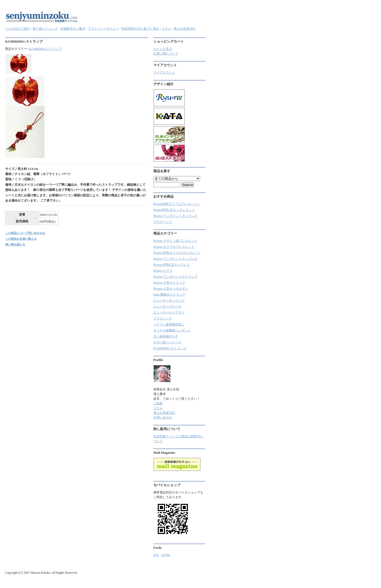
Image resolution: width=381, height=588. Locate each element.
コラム (166, 29)
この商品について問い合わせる (25, 233)
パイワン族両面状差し (169, 324)
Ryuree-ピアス (163, 271)
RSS (156, 555)
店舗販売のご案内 (73, 29)
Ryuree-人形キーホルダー (171, 289)
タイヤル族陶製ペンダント (172, 330)
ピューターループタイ (169, 312)
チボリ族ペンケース (167, 342)
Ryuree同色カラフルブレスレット (176, 204)
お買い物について (166, 54)
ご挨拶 (158, 403)
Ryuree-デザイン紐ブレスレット (175, 241)
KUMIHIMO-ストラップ (45, 49)
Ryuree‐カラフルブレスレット (174, 247)
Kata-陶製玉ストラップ (169, 295)
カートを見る (163, 49)
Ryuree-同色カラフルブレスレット (177, 253)
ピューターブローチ (167, 306)
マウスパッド (163, 222)
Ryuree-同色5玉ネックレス (172, 265)
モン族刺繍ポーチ (166, 336)
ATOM (166, 555)
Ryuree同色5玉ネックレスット (174, 210)
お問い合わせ (163, 417)
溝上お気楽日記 (185, 29)
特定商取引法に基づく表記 (140, 29)
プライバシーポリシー (103, 29)
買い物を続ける (15, 244)
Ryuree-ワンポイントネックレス (175, 216)
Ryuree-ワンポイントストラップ (175, 277)
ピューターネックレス (169, 300)
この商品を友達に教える (21, 239)
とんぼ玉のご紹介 (18, 29)
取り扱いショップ (45, 29)
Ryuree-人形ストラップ (169, 283)
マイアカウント (164, 72)
